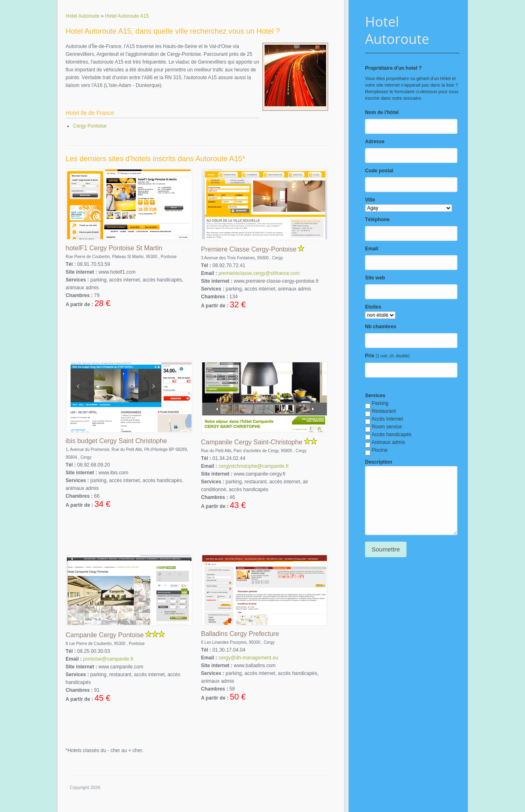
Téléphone (377, 220)
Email (372, 249)
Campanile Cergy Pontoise (105, 635)
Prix (370, 356)
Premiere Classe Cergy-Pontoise (249, 249)
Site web (375, 278)
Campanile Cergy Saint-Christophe (252, 442)
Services (375, 396)
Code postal (379, 171)
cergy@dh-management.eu (249, 658)
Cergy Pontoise (90, 126)
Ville (370, 200)
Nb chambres (381, 327)
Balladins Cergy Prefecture (240, 634)
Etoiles (373, 307)
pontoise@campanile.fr (108, 659)
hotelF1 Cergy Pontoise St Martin (114, 248)
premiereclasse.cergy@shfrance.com (259, 273)
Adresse (375, 142)
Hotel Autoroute (397, 30)
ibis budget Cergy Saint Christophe (116, 441)
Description (379, 462)
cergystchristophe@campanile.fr (254, 466)
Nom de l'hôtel (382, 112)
